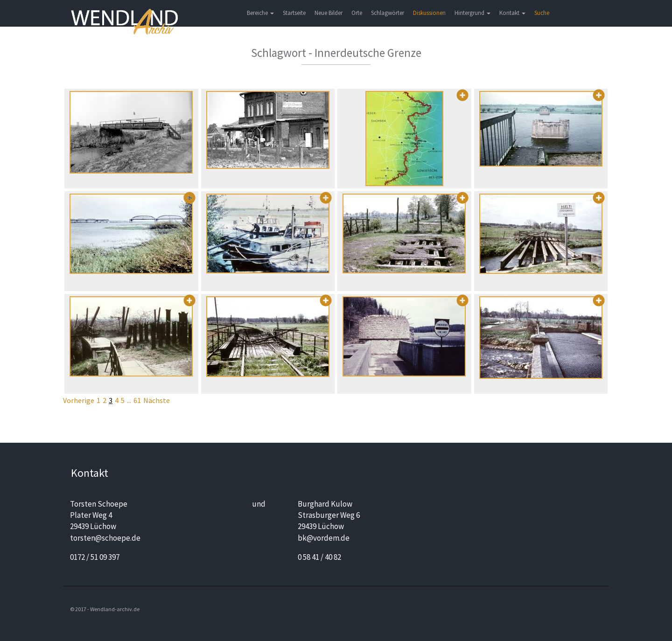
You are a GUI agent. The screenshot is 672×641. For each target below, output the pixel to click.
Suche (542, 13)
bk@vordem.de (324, 538)
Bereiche (260, 13)
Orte (357, 13)
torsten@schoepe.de (105, 538)
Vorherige (79, 400)
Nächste (157, 400)
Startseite (294, 13)
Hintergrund (472, 13)
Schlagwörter (388, 13)
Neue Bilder (329, 13)
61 (137, 400)
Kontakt (512, 13)
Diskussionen (429, 13)
